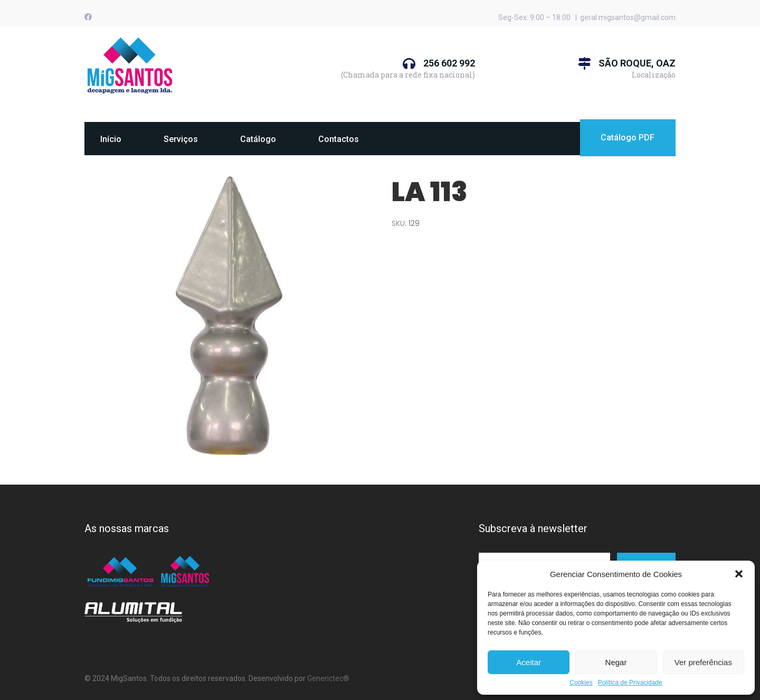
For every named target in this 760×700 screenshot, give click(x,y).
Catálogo (258, 139)
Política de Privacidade (630, 683)
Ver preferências (703, 662)
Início (111, 139)
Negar (616, 662)
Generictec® (328, 678)
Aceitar (529, 662)
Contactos (339, 139)
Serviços (181, 139)
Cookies (581, 683)
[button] (739, 574)
